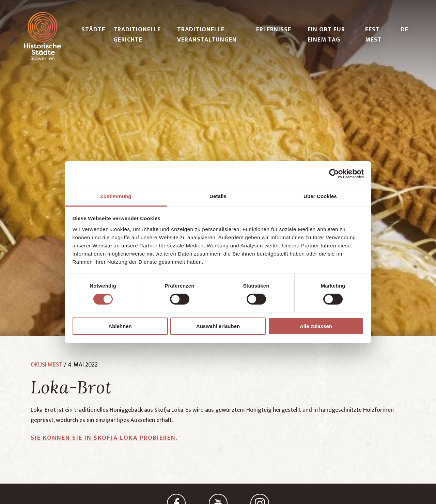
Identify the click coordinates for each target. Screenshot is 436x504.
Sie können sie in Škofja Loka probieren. (104, 438)
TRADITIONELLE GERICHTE (137, 35)
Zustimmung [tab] (116, 196)
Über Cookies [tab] (320, 196)
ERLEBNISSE (274, 30)
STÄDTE (93, 30)
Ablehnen (120, 326)
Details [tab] (218, 196)
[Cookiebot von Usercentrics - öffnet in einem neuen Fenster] (334, 174)
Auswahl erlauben (218, 326)
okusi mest (47, 365)
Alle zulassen (316, 326)
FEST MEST (373, 35)
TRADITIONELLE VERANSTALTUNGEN (207, 35)
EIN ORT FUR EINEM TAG (326, 35)
